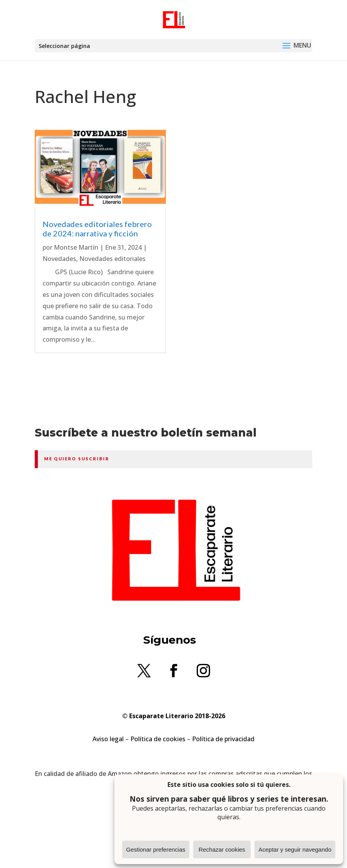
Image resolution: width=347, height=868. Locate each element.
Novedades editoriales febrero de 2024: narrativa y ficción (97, 229)
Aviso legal (108, 739)
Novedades (59, 259)
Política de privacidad (223, 739)
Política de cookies (158, 739)
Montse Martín (76, 247)
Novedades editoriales (112, 259)
